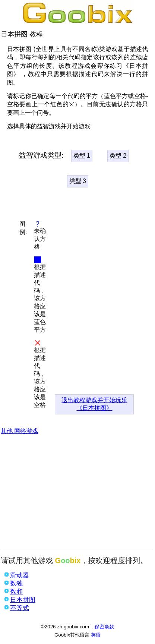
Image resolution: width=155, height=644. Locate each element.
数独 (16, 583)
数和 (16, 592)
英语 (96, 635)
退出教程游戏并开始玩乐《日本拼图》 (94, 404)
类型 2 (118, 156)
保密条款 (104, 627)
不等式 (20, 608)
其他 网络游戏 (19, 431)
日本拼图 (23, 600)
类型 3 (78, 181)
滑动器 (20, 575)
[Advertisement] (77, 495)
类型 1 (82, 156)
